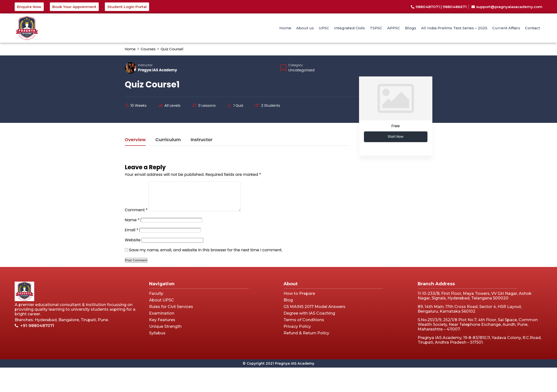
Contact (532, 28)
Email (132, 236)
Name (132, 226)
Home (285, 28)
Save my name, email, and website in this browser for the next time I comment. (206, 256)
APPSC (394, 28)
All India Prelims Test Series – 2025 (454, 28)
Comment (136, 216)
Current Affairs (506, 28)
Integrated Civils (349, 28)
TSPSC (376, 28)
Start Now (396, 137)
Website (133, 246)
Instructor (145, 65)
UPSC (324, 28)
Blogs (411, 28)
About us (305, 28)
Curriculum (168, 140)
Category (296, 65)
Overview (135, 140)
